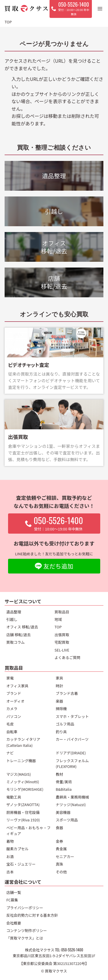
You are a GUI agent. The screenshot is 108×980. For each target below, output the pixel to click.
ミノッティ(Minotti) (23, 782)
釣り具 (61, 732)
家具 (60, 678)
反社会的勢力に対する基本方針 (32, 915)
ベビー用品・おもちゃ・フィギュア (29, 830)
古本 (10, 872)
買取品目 (62, 612)
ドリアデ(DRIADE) (71, 753)
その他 (61, 872)
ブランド (14, 693)
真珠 (60, 864)
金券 (60, 841)
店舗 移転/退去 (19, 635)
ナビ (10, 753)
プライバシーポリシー (25, 908)
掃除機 (61, 709)
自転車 (12, 732)
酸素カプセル (17, 849)
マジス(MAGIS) (19, 774)
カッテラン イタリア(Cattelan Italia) (23, 742)
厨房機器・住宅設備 (23, 812)
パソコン (14, 716)
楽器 (60, 701)
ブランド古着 (67, 693)
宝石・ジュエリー (21, 864)
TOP (58, 627)
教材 (60, 774)
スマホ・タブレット (72, 716)
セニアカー (65, 856)
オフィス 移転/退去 (22, 627)
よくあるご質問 (67, 657)
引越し (12, 619)
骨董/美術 (64, 782)
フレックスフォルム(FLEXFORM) (72, 763)
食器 (60, 828)
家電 (10, 678)
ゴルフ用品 (65, 724)
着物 (10, 841)
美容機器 (63, 812)
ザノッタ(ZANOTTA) (23, 804)
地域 (58, 619)
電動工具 (14, 797)
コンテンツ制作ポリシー (27, 930)
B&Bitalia (64, 789)
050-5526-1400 (72, 950)
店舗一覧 (14, 892)
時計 (60, 686)
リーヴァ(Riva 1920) (23, 820)
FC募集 (12, 900)
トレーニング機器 (21, 761)
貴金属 (61, 849)
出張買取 (62, 635)
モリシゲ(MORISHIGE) (25, 789)
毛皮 (10, 724)
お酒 (10, 856)
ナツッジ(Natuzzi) (71, 804)
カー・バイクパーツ (72, 739)
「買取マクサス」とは (25, 938)
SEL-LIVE (62, 650)
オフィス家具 (17, 686)
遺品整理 (14, 612)
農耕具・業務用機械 (72, 797)
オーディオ (15, 701)
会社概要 (14, 923)
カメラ (12, 709)
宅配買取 (62, 642)
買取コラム (16, 642)
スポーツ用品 (67, 820)
